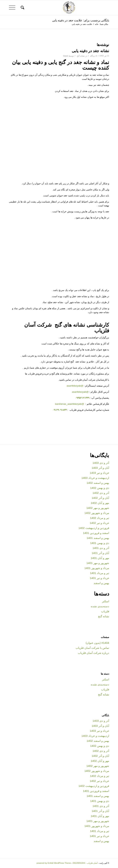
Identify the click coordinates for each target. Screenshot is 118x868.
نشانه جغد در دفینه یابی (90, 51)
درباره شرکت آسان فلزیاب (94, 653)
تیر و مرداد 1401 (100, 573)
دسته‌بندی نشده (100, 606)
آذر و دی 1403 (101, 463)
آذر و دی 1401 (101, 548)
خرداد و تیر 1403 (99, 473)
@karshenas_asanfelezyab (70, 404)
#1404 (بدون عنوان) (97, 643)
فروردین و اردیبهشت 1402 (94, 528)
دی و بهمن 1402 (100, 488)
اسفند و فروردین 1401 (96, 533)
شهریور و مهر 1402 (98, 508)
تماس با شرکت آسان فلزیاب (92, 648)
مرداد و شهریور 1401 (97, 568)
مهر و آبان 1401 (100, 558)
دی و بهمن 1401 (100, 543)
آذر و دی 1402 (101, 493)
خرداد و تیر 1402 (99, 523)
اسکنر (106, 601)
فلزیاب (105, 611)
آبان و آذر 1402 (100, 498)
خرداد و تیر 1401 (99, 578)
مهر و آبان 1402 (100, 503)
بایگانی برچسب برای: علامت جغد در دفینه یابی (81, 20)
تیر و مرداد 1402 (100, 518)
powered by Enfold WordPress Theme (54, 863)
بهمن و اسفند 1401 (98, 538)
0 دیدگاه (93, 56)
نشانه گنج (81, 56)
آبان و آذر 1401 (100, 553)
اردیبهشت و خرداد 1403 (95, 478)
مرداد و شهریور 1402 (97, 513)
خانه (97, 24)
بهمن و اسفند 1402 (98, 483)
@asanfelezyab (75, 386)
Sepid (66, 56)
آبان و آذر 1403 (100, 468)
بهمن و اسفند (101, 583)
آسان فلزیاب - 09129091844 (85, 863)
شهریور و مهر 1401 (98, 563)
